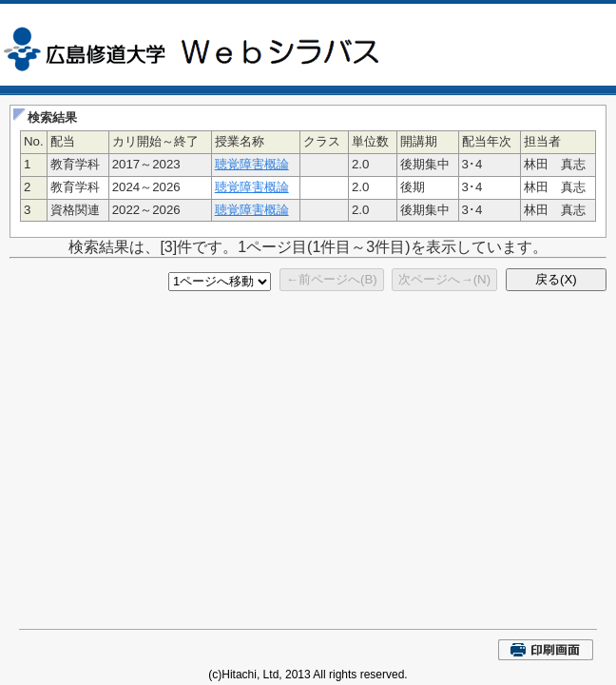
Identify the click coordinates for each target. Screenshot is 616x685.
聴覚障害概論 (252, 164)
